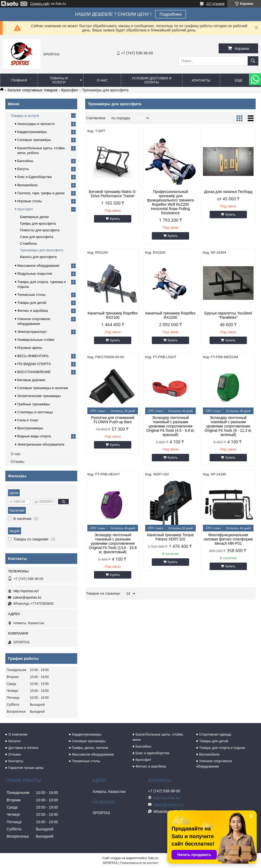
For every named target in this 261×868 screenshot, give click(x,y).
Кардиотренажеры (87, 734)
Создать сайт (40, 4)
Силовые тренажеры (89, 741)
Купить (115, 219)
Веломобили (27, 185)
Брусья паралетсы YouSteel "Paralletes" (228, 315)
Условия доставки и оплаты (152, 80)
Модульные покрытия (35, 274)
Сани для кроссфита (37, 237)
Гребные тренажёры (34, 404)
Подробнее (171, 14)
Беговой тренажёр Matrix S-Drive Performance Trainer (113, 194)
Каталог (15, 741)
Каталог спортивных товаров (32, 90)
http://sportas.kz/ (26, 591)
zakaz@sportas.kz (27, 597)
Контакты (201, 80)
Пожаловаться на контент (139, 863)
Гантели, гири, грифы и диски (41, 193)
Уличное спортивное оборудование (214, 764)
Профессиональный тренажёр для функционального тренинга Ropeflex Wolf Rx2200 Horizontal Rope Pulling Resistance (171, 202)
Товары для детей (32, 303)
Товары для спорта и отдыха (222, 748)
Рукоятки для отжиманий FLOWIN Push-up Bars (113, 420)
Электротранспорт (32, 332)
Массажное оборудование (38, 266)
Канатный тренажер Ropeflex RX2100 (113, 315)
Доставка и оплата (23, 748)
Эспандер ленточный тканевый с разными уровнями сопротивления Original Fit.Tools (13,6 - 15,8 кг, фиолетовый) (113, 543)
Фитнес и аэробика (33, 311)
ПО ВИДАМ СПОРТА (34, 364)
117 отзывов (215, 4)
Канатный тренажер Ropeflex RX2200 (171, 315)
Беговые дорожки (31, 380)
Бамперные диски (34, 217)
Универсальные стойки (36, 340)
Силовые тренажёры (34, 140)
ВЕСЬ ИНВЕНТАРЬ (33, 356)
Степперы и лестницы (35, 412)
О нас (102, 80)
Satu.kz (153, 858)
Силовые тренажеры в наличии (43, 388)
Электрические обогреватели (41, 444)
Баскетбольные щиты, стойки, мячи (158, 737)
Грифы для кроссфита (38, 223)
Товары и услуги (59, 80)
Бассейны (25, 161)
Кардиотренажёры (32, 132)
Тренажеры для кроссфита (42, 250)
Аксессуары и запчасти (36, 124)
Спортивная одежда (215, 734)
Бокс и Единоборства (34, 177)
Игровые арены (30, 348)
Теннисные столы (31, 295)
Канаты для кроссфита (38, 257)
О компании (18, 734)
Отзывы (17, 462)
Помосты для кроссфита (40, 230)
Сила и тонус (28, 420)
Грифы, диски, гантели (90, 748)
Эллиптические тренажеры (39, 396)
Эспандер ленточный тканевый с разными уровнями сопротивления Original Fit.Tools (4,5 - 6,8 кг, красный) (170, 426)
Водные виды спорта (34, 436)
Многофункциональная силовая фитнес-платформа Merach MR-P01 (228, 539)
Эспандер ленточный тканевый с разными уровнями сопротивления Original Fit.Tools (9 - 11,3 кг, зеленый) (228, 426)
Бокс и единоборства (152, 753)
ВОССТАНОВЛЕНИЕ (34, 372)
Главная (19, 80)
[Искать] (253, 61)
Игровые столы (30, 201)
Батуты (23, 169)
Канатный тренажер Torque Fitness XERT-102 (170, 537)
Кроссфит (70, 90)
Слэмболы (28, 243)
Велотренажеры (30, 428)
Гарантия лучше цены (26, 768)
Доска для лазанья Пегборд (228, 192)
